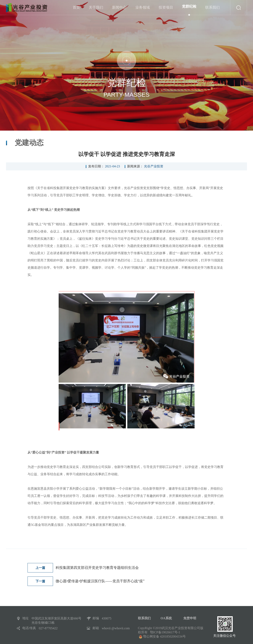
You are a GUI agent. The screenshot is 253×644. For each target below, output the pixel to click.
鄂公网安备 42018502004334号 (164, 636)
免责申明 (190, 618)
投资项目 (166, 10)
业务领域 (143, 10)
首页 (76, 10)
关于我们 (96, 10)
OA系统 (166, 618)
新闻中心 (119, 10)
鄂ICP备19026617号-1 (165, 632)
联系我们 (212, 10)
